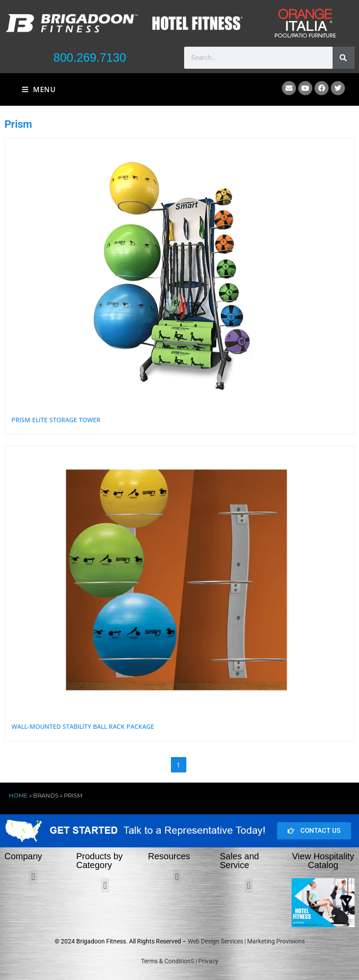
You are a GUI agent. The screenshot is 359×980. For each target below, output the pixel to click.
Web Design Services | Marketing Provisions (246, 941)
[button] (33, 877)
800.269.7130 (90, 58)
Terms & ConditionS (168, 961)
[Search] (344, 58)
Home (18, 795)
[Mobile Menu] (39, 89)
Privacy (208, 961)
